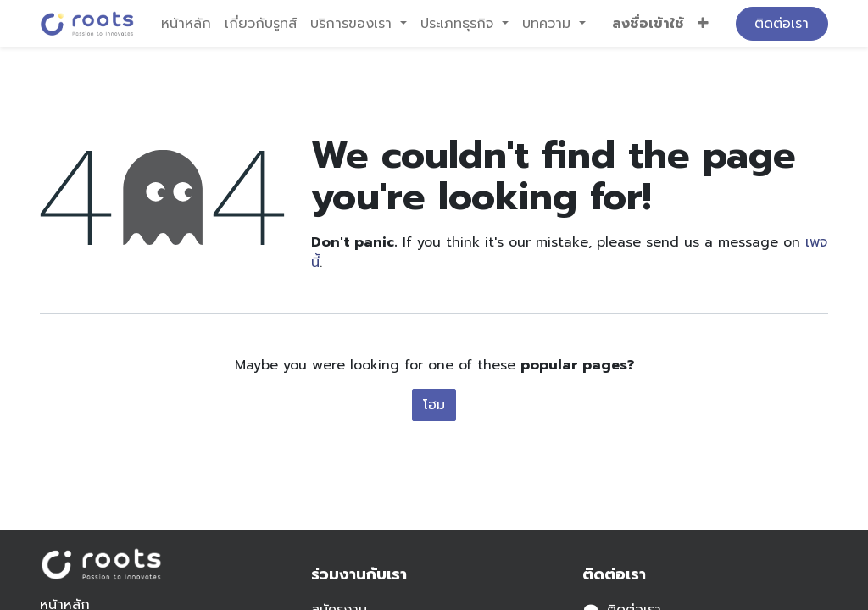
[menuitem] (186, 24)
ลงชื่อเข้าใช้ (648, 24)
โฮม (434, 405)
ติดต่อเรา (782, 24)
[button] (703, 24)
